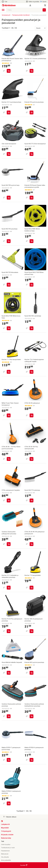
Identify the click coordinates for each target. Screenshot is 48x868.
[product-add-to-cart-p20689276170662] (31, 154)
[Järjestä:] (40, 28)
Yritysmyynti (6, 831)
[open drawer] (3, 10)
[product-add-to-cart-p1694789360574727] (9, 673)
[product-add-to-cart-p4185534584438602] (9, 803)
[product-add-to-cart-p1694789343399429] (9, 415)
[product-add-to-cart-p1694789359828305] (31, 372)
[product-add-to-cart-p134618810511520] (9, 154)
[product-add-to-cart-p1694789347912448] (31, 459)
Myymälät (5, 828)
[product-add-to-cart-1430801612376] (31, 673)
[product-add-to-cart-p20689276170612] (31, 500)
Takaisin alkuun (10, 817)
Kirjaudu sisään (7, 835)
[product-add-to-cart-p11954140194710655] (9, 372)
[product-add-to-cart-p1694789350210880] (9, 588)
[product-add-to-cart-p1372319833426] (9, 71)
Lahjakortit (5, 824)
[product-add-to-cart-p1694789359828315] (9, 631)
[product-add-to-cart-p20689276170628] (9, 285)
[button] (30, 5)
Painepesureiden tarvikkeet (21, 15)
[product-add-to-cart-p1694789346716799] (9, 328)
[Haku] (44, 10)
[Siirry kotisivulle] (9, 5)
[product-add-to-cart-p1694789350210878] (9, 112)
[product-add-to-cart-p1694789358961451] (9, 500)
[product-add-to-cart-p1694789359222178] (31, 716)
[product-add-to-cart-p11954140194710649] (31, 588)
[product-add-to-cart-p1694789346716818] (31, 241)
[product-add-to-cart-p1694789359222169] (9, 544)
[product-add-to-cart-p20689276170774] (31, 328)
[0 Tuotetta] (45, 5)
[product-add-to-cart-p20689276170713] (9, 241)
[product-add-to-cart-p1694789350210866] (31, 631)
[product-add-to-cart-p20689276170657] (9, 198)
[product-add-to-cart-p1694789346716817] (31, 285)
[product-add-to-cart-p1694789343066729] (9, 459)
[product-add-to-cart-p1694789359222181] (9, 716)
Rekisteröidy (6, 838)
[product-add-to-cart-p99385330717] (31, 415)
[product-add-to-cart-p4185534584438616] (9, 760)
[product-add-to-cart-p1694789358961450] (31, 544)
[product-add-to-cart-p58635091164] (31, 198)
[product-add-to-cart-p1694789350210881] (31, 71)
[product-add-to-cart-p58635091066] (31, 112)
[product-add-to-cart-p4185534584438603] (31, 760)
